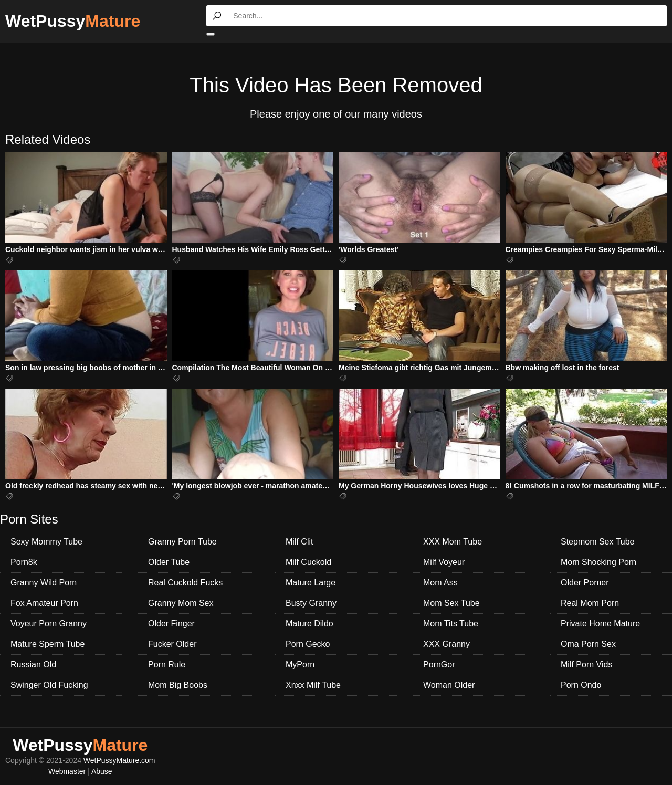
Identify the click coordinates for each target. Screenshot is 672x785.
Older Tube (169, 562)
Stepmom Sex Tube (598, 542)
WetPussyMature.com (119, 760)
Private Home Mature (600, 624)
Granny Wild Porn (44, 583)
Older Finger (171, 624)
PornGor (439, 664)
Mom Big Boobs (178, 685)
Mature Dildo (309, 624)
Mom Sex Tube (451, 603)
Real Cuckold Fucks (185, 583)
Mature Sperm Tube (48, 644)
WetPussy (73, 21)
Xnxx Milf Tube (313, 685)
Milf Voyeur (444, 562)
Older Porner (585, 583)
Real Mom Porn (590, 603)
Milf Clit (299, 542)
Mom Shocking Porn (598, 562)
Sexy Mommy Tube (46, 542)
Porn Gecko (308, 644)
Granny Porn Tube (182, 542)
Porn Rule (167, 664)
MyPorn (300, 664)
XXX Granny (447, 644)
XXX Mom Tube (453, 542)
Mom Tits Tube (451, 624)
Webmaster (67, 771)
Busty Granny (311, 603)
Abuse (102, 771)
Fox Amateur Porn (44, 603)
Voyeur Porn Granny (49, 624)
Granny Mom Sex (181, 603)
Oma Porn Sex (588, 644)
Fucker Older (172, 644)
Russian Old (33, 664)
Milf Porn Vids (586, 664)
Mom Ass (440, 583)
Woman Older (449, 685)
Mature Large (311, 583)
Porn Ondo (581, 685)
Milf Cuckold (308, 562)
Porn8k (24, 562)
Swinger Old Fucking (49, 685)
